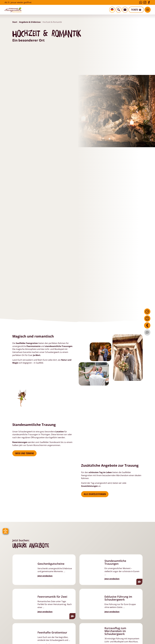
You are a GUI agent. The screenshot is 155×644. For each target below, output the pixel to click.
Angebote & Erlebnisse (30, 22)
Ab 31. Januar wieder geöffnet (18, 2)
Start (15, 22)
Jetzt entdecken (45, 576)
